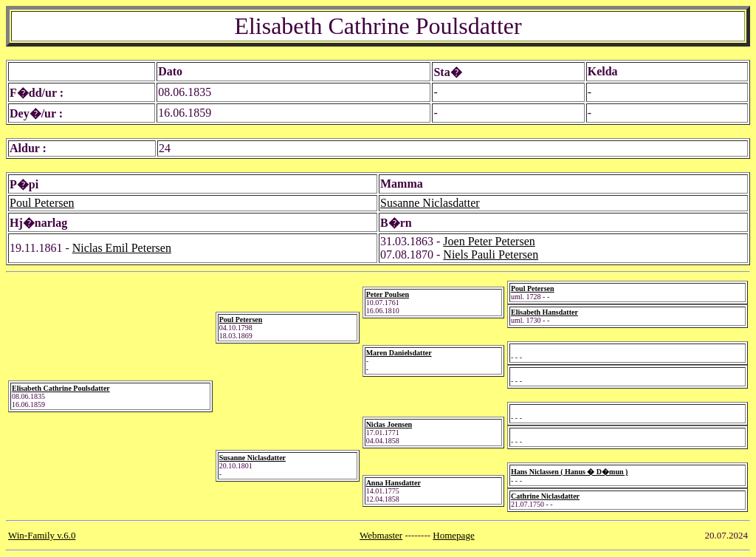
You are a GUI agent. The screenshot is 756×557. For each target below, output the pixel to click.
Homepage (453, 535)
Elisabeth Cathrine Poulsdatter (61, 388)
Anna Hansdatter (394, 483)
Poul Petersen (42, 203)
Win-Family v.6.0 (42, 535)
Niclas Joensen (389, 424)
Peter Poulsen (388, 294)
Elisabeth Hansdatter (544, 312)
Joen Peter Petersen (489, 241)
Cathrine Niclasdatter (545, 496)
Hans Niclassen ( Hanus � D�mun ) (569, 472)
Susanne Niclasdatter (430, 203)
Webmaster (381, 535)
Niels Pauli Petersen (491, 254)
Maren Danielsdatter (399, 353)
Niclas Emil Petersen (122, 248)
